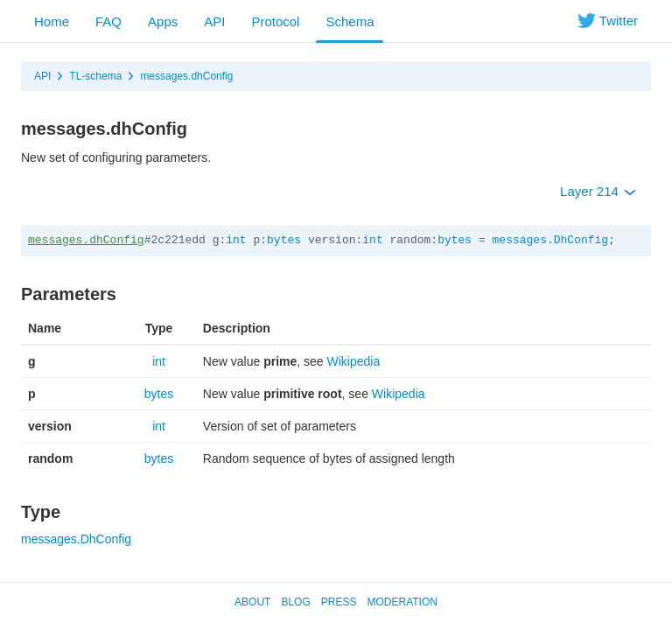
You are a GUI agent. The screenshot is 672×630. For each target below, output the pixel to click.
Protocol (275, 21)
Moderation (402, 602)
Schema (350, 21)
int (236, 240)
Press (339, 602)
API (214, 21)
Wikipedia (354, 361)
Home (52, 21)
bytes (284, 240)
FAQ (108, 21)
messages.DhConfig (551, 240)
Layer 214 (598, 191)
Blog (295, 602)
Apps (163, 21)
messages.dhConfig (186, 76)
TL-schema (95, 76)
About (252, 602)
